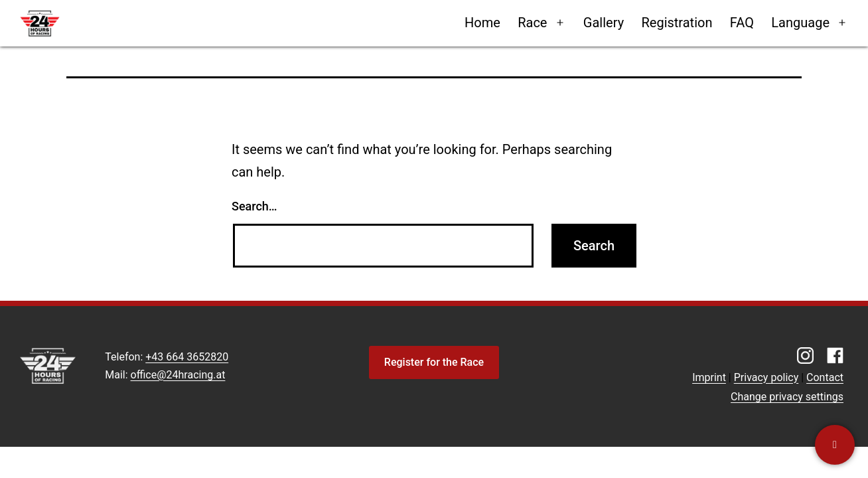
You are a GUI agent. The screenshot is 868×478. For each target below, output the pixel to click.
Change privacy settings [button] (787, 397)
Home (482, 23)
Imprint (709, 377)
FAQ (742, 23)
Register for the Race (434, 362)
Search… (254, 206)
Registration (677, 23)
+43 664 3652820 (187, 357)
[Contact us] (835, 445)
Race (532, 23)
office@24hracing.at (178, 375)
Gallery (604, 23)
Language (800, 23)
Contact (825, 377)
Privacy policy (766, 377)
